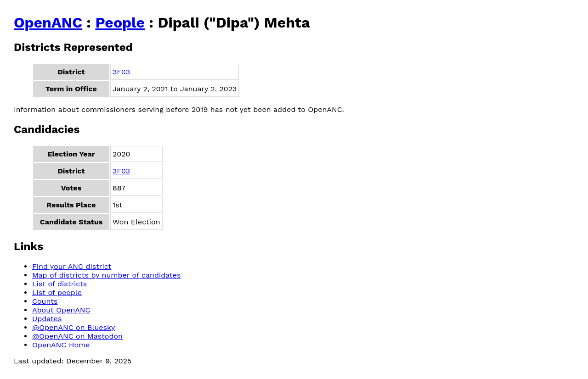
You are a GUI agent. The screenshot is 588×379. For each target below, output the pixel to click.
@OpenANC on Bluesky (73, 327)
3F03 (121, 72)
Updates (47, 319)
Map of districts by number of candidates (106, 275)
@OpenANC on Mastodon (77, 336)
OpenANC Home (61, 345)
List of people (57, 293)
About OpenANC (61, 310)
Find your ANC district (72, 266)
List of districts (59, 284)
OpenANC (48, 22)
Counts (45, 301)
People (120, 22)
